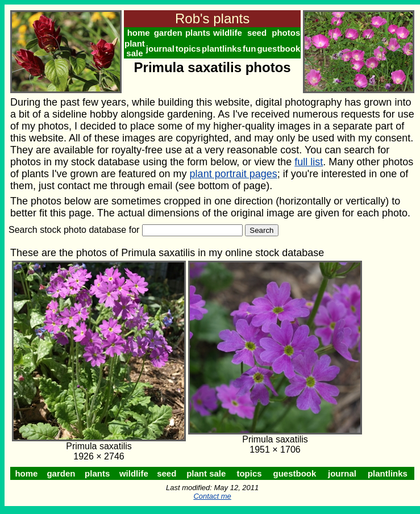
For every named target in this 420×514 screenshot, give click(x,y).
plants (198, 33)
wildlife (228, 33)
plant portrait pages (234, 174)
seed (257, 33)
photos (286, 33)
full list (309, 162)
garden (168, 33)
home (139, 33)
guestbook (278, 49)
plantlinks (222, 49)
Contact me (212, 496)
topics (188, 49)
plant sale (135, 48)
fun (249, 49)
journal (160, 49)
